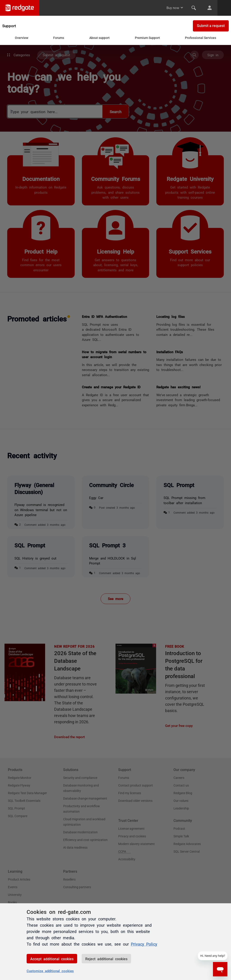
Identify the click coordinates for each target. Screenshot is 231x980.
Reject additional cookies (106, 959)
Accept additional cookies (52, 959)
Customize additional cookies (50, 971)
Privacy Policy (144, 944)
